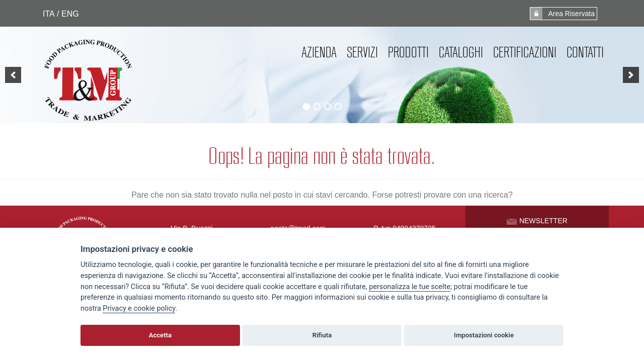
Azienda (319, 52)
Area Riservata (562, 14)
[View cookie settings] (410, 287)
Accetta (160, 335)
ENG (70, 14)
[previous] (13, 75)
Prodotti (408, 52)
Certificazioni (525, 52)
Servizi (362, 52)
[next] (631, 75)
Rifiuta (322, 335)
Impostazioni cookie (484, 335)
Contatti (585, 52)
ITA (49, 14)
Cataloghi (461, 52)
